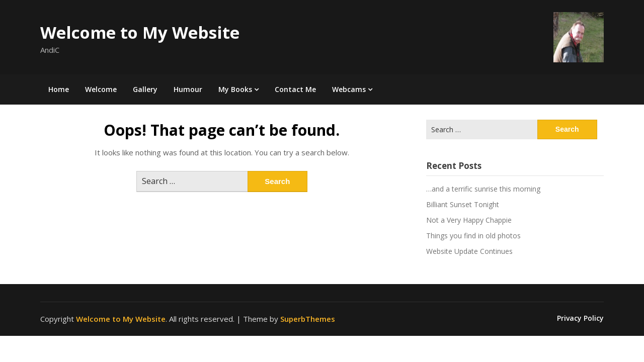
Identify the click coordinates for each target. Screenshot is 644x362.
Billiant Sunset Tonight (463, 204)
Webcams (349, 89)
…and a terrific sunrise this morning (483, 189)
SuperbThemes (308, 319)
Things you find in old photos (473, 236)
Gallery (145, 89)
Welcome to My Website (140, 32)
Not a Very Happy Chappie (469, 220)
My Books (235, 89)
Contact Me (295, 89)
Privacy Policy (580, 318)
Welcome (101, 89)
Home (59, 89)
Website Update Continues (469, 251)
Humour (188, 89)
